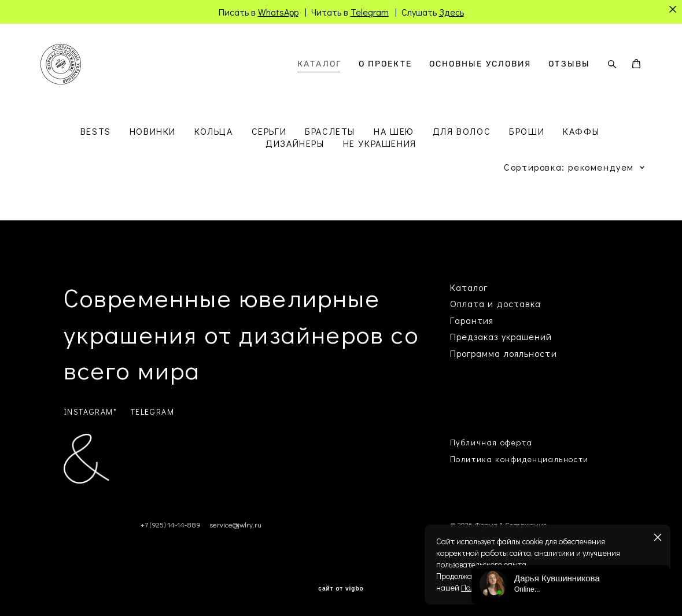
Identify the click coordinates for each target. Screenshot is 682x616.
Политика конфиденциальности (519, 459)
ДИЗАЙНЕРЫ (295, 143)
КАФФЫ (581, 131)
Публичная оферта (491, 442)
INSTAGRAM (89, 412)
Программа (475, 353)
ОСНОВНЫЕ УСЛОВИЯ (480, 64)
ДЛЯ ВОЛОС (462, 131)
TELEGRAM (153, 412)
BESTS (96, 131)
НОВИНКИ (153, 131)
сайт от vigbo (341, 589)
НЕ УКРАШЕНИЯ (380, 143)
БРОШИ (527, 131)
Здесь (451, 12)
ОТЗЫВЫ (569, 64)
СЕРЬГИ (269, 131)
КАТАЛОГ (319, 64)
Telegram (370, 12)
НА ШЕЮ (394, 131)
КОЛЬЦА (214, 131)
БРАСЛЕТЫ (330, 131)
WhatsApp (278, 12)
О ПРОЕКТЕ (385, 64)
